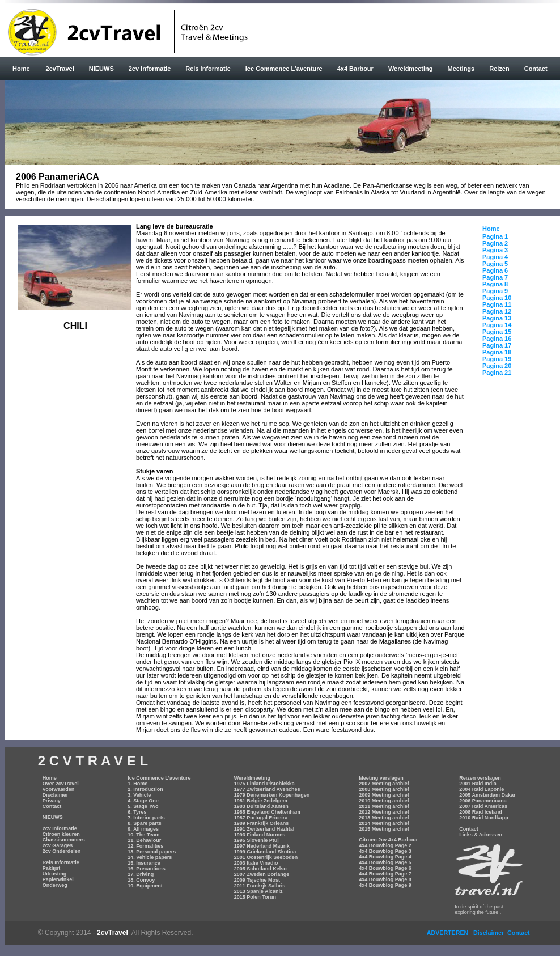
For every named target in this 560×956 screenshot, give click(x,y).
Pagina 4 (495, 257)
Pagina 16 (497, 339)
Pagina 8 (495, 284)
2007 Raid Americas (483, 806)
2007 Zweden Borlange (262, 874)
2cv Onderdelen (62, 851)
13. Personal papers (152, 852)
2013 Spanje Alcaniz (258, 891)
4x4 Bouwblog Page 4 (385, 857)
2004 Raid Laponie (481, 789)
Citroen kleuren (61, 834)
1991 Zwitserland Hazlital (264, 829)
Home (21, 69)
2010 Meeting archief (384, 801)
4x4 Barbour (355, 69)
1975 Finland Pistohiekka (264, 784)
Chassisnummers (64, 840)
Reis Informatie (208, 69)
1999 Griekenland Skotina (265, 852)
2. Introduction (145, 789)
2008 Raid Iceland (481, 812)
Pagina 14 (497, 325)
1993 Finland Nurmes (260, 835)
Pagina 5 (495, 264)
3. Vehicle (139, 795)
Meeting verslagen (381, 778)
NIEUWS (101, 69)
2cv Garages (58, 845)
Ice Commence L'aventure (284, 69)
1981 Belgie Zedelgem (261, 801)
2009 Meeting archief (384, 795)
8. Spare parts (145, 823)
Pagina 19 (497, 359)
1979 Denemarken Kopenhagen (272, 795)
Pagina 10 (497, 298)
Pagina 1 (495, 236)
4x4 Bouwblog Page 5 (385, 862)
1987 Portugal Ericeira (261, 818)
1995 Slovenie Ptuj (256, 840)
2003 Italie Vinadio (256, 863)
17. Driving (141, 874)
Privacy (52, 801)
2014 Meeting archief (384, 823)
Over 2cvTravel (61, 784)
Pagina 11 (497, 304)
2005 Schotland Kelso (260, 869)
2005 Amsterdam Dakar (487, 795)
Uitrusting (55, 874)
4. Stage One (143, 801)
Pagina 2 (495, 243)
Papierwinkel (58, 879)
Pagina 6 (495, 270)
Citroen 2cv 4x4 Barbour (388, 840)
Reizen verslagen (480, 778)
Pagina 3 (495, 250)
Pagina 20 (497, 366)
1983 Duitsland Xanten (261, 806)
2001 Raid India (478, 784)
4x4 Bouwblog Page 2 (385, 845)
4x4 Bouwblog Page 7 (385, 874)
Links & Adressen (481, 835)
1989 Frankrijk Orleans (262, 823)
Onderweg (55, 885)
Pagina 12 (497, 311)
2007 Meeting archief (384, 784)
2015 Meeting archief (384, 829)
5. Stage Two (143, 806)
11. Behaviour (144, 840)
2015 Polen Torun (255, 897)
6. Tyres (137, 812)
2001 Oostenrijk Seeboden (266, 857)
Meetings (461, 69)
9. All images (143, 829)
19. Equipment (145, 886)
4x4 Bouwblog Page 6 (385, 868)
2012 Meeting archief (384, 812)
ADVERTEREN (448, 933)
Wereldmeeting (411, 69)
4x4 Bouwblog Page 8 (385, 879)
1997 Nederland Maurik (262, 846)
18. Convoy (141, 880)
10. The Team (143, 835)
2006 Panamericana (483, 801)
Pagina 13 (497, 318)
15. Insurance (144, 863)
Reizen (499, 69)
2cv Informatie (150, 69)
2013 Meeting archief (384, 818)
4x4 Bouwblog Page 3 (385, 851)
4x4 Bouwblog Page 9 (385, 885)
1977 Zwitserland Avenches (267, 789)
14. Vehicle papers (150, 857)
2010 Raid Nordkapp (484, 818)
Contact (536, 69)
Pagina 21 (497, 373)
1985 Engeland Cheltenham (267, 812)
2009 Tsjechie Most (257, 880)
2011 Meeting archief (384, 806)
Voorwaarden (58, 789)
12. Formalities (145, 846)
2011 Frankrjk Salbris (260, 886)
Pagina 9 (495, 291)
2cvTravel (60, 69)
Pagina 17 (497, 345)
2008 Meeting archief (384, 789)
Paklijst (52, 868)
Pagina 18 (497, 352)
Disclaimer (56, 795)
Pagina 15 (497, 332)
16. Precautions (147, 869)
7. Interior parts (146, 818)
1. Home (137, 784)
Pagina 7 (495, 277)
